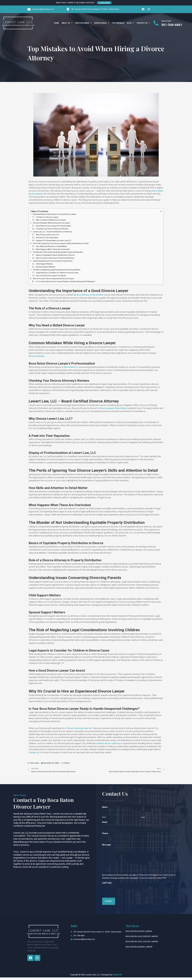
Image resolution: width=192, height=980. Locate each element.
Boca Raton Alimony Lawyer (139, 949)
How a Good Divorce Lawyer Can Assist (51, 278)
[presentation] (121, 893)
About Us (67, 23)
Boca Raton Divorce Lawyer (139, 934)
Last (143, 820)
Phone (106, 836)
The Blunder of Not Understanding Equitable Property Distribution (58, 254)
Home (56, 23)
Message (107, 848)
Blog (131, 23)
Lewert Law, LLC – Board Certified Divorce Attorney (52, 233)
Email (105, 825)
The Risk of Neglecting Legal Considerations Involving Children (57, 272)
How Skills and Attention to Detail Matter (52, 248)
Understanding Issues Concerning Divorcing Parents (53, 263)
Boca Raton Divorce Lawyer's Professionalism (54, 227)
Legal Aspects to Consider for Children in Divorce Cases (57, 275)
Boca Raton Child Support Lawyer (142, 939)
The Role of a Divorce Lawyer (47, 217)
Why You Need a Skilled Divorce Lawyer (51, 220)
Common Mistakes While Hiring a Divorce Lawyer (51, 224)
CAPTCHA (107, 885)
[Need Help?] (156, 23)
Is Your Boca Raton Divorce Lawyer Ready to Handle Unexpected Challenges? (66, 284)
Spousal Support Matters (46, 269)
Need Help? (166, 21)
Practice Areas (83, 23)
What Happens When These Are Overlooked (53, 251)
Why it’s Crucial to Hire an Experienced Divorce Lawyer (53, 281)
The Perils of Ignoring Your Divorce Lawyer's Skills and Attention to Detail (61, 245)
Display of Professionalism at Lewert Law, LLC (54, 242)
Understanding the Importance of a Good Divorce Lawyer (55, 214)
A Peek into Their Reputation (47, 239)
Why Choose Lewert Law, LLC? (48, 236)
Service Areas (102, 23)
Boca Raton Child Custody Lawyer (142, 944)
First (104, 820)
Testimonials (118, 23)
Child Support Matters (44, 266)
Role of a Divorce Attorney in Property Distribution (55, 260)
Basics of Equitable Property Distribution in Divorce (55, 257)
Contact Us (143, 23)
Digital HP (117, 977)
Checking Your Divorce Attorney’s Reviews (52, 229)
